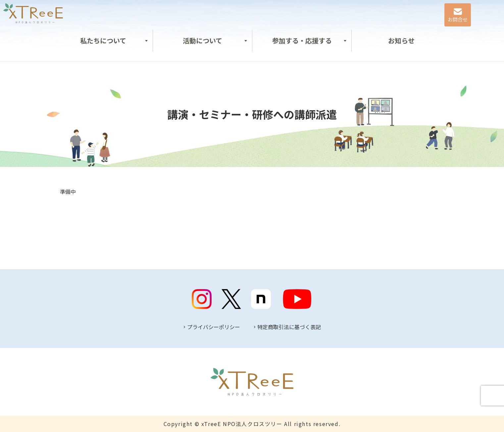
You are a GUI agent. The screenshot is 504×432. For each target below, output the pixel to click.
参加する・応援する (302, 41)
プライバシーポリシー (214, 327)
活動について (202, 41)
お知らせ (401, 41)
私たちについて (103, 41)
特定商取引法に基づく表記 (289, 327)
